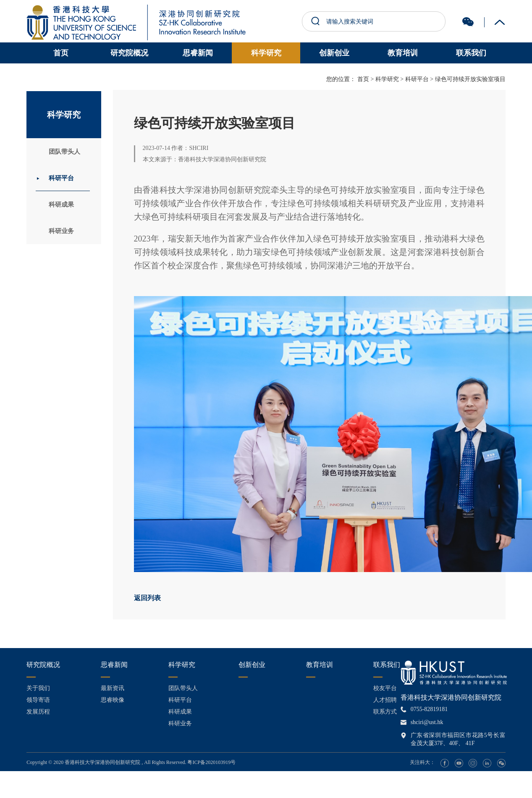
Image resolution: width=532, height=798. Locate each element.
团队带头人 (68, 152)
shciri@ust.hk (427, 722)
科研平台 (65, 180)
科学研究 (266, 53)
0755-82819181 (429, 709)
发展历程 (38, 712)
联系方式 (385, 712)
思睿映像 (113, 700)
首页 (61, 53)
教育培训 (403, 53)
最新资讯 (113, 688)
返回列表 (147, 598)
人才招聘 (385, 700)
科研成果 (65, 208)
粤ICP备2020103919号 (211, 762)
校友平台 (385, 688)
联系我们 (471, 53)
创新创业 (334, 53)
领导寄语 (38, 700)
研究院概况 (129, 53)
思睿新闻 (198, 53)
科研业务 (65, 236)
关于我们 (38, 688)
